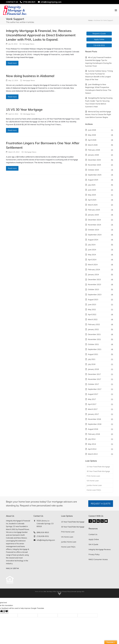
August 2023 (93, 299)
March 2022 (93, 319)
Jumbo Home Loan (94, 485)
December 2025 (94, 160)
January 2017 (93, 414)
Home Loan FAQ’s (94, 490)
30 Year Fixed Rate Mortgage (98, 471)
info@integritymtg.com (51, 2)
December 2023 (94, 279)
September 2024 (95, 235)
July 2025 (92, 185)
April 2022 (92, 314)
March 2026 (93, 145)
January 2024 (93, 274)
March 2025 (93, 205)
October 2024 (93, 230)
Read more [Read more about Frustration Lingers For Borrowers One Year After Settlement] (12, 168)
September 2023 (95, 295)
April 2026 (92, 140)
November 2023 (94, 284)
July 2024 (92, 245)
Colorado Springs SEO (78, 592)
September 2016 (95, 424)
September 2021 (95, 349)
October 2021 (93, 344)
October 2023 (93, 289)
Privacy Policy (94, 554)
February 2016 (94, 434)
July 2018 (92, 364)
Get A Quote (93, 544)
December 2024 (94, 220)
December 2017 (94, 374)
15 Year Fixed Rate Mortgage (98, 467)
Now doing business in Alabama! (30, 76)
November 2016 (94, 419)
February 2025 (94, 210)
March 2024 (93, 265)
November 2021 (94, 339)
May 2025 (92, 195)
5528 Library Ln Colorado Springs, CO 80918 (45, 524)
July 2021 (92, 359)
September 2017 (95, 389)
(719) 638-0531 (29, 2)
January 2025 (93, 215)
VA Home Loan (93, 481)
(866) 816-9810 (43, 532)
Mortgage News (28, 44)
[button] (115, 10)
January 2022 (93, 329)
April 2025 (92, 200)
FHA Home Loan (93, 476)
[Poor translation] (6, 612)
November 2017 (94, 379)
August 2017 (93, 394)
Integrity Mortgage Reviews (100, 549)
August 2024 (93, 240)
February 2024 (94, 270)
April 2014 (92, 449)
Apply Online (94, 539)
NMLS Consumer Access (98, 559)
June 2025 (92, 190)
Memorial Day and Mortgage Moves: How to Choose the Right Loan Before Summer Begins (98, 114)
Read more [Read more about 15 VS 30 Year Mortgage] (12, 130)
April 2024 (92, 260)
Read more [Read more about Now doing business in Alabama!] (12, 97)
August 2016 (93, 429)
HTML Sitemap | (58, 592)
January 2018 (93, 369)
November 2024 (94, 225)
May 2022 (92, 309)
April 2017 (92, 404)
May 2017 (92, 399)
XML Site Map (48, 592)
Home (90, 20)
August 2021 (93, 354)
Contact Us (93, 534)
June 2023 (92, 304)
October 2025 (93, 170)
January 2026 (93, 155)
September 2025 (95, 175)
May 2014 (92, 444)
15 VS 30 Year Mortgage (24, 109)
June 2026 (92, 130)
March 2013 (93, 454)
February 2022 (94, 324)
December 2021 (94, 334)
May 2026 (92, 135)
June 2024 (92, 250)
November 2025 (94, 165)
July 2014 (92, 439)
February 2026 (94, 150)
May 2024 (92, 255)
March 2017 (93, 409)
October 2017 (93, 384)
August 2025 (93, 180)
